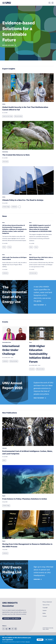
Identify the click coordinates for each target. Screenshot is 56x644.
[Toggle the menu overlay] (53, 3)
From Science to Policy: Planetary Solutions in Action (25, 499)
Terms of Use (46, 605)
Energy (9, 247)
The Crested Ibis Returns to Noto (16, 155)
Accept (40, 640)
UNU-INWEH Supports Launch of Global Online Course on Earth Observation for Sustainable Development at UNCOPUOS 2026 (40, 228)
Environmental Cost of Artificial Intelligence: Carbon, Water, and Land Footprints (27, 452)
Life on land (5, 162)
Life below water (33, 273)
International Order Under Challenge (11, 350)
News (5, 216)
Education (32, 369)
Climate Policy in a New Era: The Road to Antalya (23, 200)
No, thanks (49, 640)
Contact (45, 616)
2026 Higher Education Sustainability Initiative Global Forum (40, 354)
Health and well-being (8, 116)
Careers (45, 610)
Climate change (6, 207)
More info (28, 642)
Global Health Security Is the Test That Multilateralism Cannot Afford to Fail (25, 108)
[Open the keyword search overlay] (50, 3)
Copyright (45, 608)
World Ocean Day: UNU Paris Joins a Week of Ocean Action (41, 258)
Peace (36, 247)
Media (44, 613)
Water (4, 247)
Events (5, 322)
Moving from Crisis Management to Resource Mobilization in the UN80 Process (27, 545)
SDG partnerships (18, 116)
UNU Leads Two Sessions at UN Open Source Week (14, 258)
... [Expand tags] (20, 207)
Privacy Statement (47, 602)
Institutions (14, 207)
